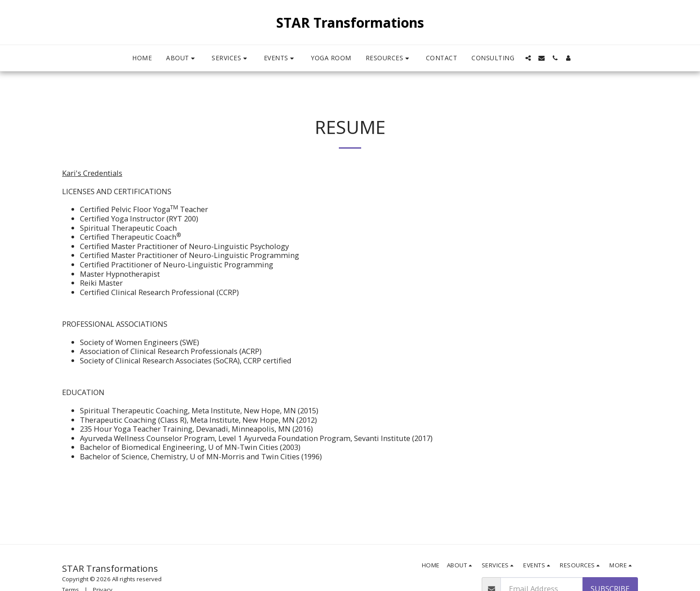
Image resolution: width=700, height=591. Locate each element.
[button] (182, 58)
